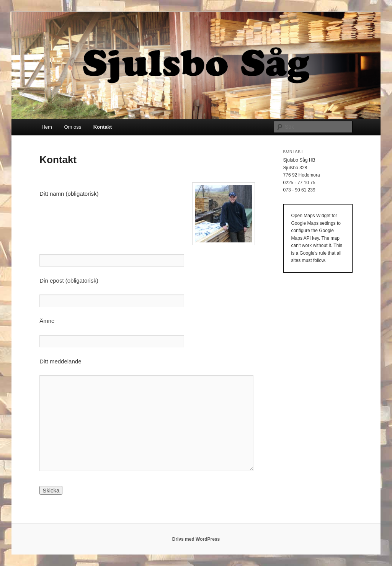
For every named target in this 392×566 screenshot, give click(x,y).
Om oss (73, 127)
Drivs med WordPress (196, 539)
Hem (47, 127)
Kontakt (103, 127)
